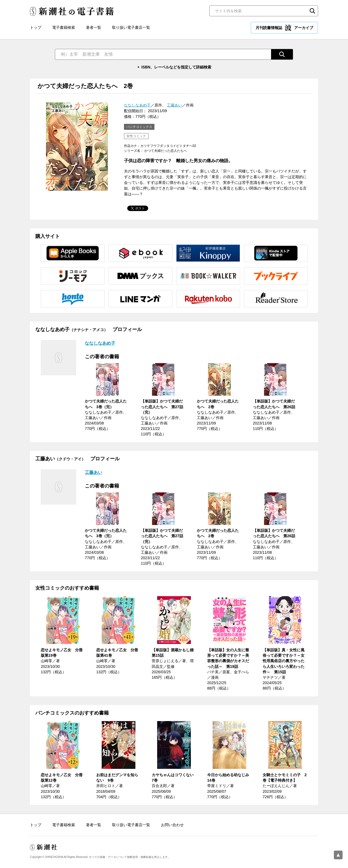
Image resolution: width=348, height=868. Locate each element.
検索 (312, 11)
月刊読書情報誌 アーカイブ (284, 28)
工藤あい (175, 105)
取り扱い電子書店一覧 (131, 27)
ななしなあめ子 (137, 105)
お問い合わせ (172, 825)
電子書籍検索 (64, 27)
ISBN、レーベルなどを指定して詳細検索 (176, 67)
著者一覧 (94, 27)
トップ (36, 27)
